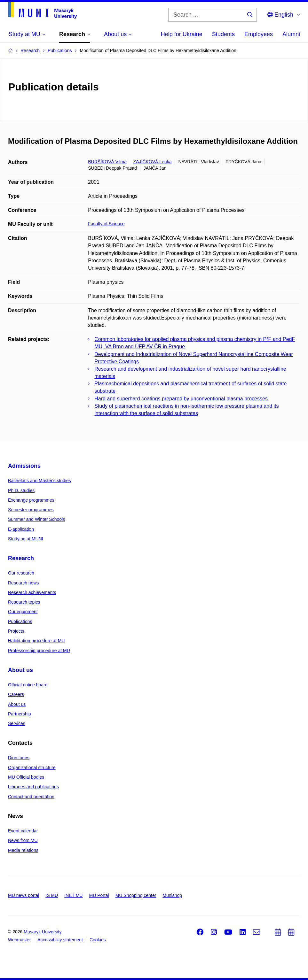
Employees (259, 34)
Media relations (23, 850)
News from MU (23, 840)
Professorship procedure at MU (39, 651)
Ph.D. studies (21, 490)
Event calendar (23, 831)
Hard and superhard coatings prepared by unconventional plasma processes (181, 399)
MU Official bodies (26, 777)
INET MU (73, 895)
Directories (19, 758)
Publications (20, 621)
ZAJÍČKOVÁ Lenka (153, 162)
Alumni (291, 34)
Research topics (24, 602)
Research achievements (32, 592)
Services (17, 723)
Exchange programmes (31, 500)
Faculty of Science (106, 224)
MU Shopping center (136, 895)
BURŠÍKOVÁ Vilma (107, 162)
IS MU (52, 895)
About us (20, 670)
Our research (21, 573)
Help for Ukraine (182, 34)
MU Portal (99, 895)
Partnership (20, 714)
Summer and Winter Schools (36, 519)
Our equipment (23, 612)
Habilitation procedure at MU (36, 641)
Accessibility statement (60, 940)
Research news (24, 583)
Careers (16, 694)
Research (21, 558)
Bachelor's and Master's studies (39, 481)
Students (223, 34)
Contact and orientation (31, 797)
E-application (21, 529)
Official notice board (28, 685)
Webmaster (19, 940)
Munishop (172, 895)
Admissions (24, 466)
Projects (16, 631)
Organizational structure (32, 768)
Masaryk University (43, 932)
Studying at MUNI (26, 539)
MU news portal (24, 895)
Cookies (98, 940)
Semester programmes (31, 510)
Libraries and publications (33, 787)
